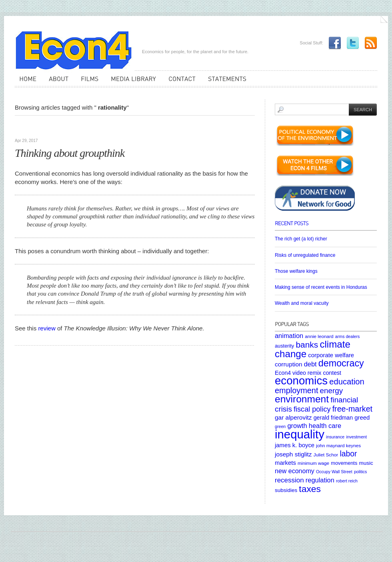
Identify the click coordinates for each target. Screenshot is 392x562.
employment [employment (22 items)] (296, 390)
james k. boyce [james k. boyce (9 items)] (295, 445)
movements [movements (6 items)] (344, 463)
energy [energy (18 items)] (331, 391)
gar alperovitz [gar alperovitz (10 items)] (293, 417)
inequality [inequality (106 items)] (300, 434)
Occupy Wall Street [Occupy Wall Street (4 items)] (334, 472)
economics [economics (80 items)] (301, 381)
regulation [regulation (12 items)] (320, 480)
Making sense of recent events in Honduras (321, 287)
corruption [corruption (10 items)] (289, 364)
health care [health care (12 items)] (325, 426)
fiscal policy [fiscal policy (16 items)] (312, 409)
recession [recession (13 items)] (289, 480)
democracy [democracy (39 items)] (341, 363)
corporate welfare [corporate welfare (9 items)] (331, 355)
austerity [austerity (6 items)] (284, 346)
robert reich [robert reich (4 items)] (347, 481)
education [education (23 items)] (347, 382)
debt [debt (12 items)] (310, 364)
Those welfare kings (296, 271)
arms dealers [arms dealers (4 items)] (348, 336)
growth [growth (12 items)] (297, 426)
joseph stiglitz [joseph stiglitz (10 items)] (293, 454)
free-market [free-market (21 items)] (352, 409)
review (47, 328)
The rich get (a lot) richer (301, 239)
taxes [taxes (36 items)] (310, 489)
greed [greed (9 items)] (362, 418)
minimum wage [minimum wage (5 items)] (313, 463)
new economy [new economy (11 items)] (295, 471)
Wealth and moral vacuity (302, 303)
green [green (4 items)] (280, 426)
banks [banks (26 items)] (307, 345)
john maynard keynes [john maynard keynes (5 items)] (338, 445)
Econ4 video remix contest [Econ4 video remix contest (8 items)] (308, 373)
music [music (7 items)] (366, 463)
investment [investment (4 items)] (356, 437)
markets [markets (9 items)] (285, 463)
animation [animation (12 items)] (289, 336)
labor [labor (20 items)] (348, 454)
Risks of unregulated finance (305, 255)
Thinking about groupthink (70, 153)
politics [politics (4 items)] (361, 472)
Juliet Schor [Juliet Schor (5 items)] (326, 455)
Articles (26, 128)
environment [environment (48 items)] (302, 399)
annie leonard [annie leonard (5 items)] (319, 336)
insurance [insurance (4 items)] (335, 437)
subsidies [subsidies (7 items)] (286, 490)
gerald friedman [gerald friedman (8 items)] (333, 418)
